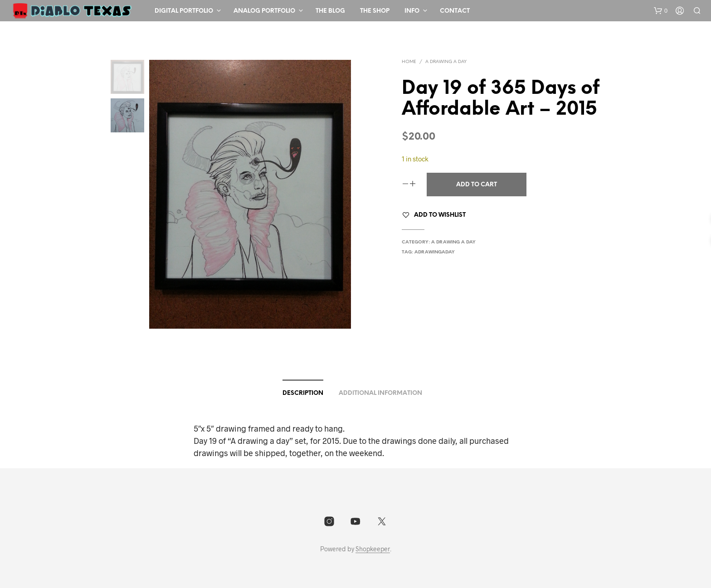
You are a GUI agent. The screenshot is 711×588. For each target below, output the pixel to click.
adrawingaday (435, 252)
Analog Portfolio (264, 11)
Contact (455, 11)
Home (409, 62)
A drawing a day (446, 62)
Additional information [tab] (380, 393)
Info (412, 11)
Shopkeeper (373, 549)
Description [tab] (303, 393)
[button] (661, 11)
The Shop (375, 11)
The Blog (330, 11)
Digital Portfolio (184, 11)
